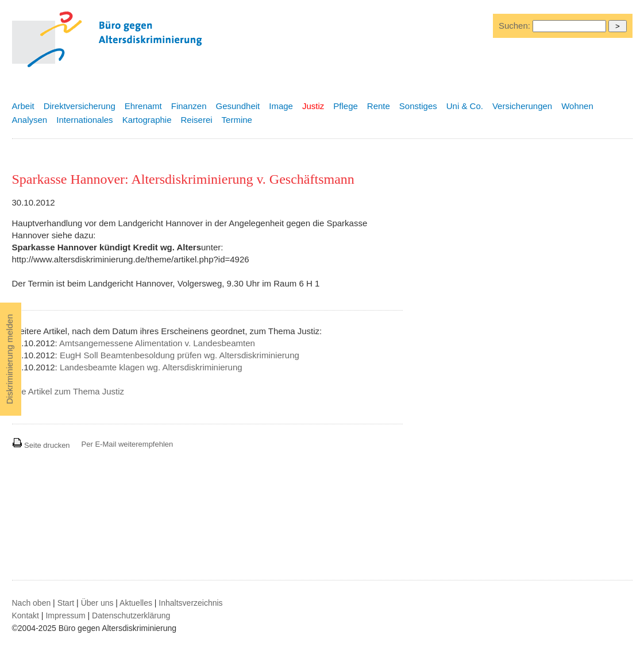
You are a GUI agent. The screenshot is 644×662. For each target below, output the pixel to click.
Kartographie (147, 120)
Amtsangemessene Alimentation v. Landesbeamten (157, 343)
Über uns (97, 603)
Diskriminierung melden (9, 359)
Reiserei (197, 120)
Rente (379, 106)
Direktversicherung (80, 106)
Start (66, 603)
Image (281, 106)
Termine (237, 120)
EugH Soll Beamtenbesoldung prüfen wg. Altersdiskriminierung (180, 355)
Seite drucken (41, 445)
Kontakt (26, 615)
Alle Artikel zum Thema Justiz (68, 391)
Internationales (84, 120)
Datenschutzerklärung (131, 615)
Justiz (313, 106)
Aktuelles (136, 603)
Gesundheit (238, 106)
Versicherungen (522, 106)
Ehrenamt (143, 106)
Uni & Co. (465, 106)
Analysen (30, 120)
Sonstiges (418, 106)
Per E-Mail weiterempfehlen (128, 444)
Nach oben (32, 603)
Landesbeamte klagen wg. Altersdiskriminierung (151, 367)
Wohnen (577, 106)
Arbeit (23, 106)
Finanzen (189, 106)
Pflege (346, 106)
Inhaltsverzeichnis (190, 603)
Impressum (65, 615)
